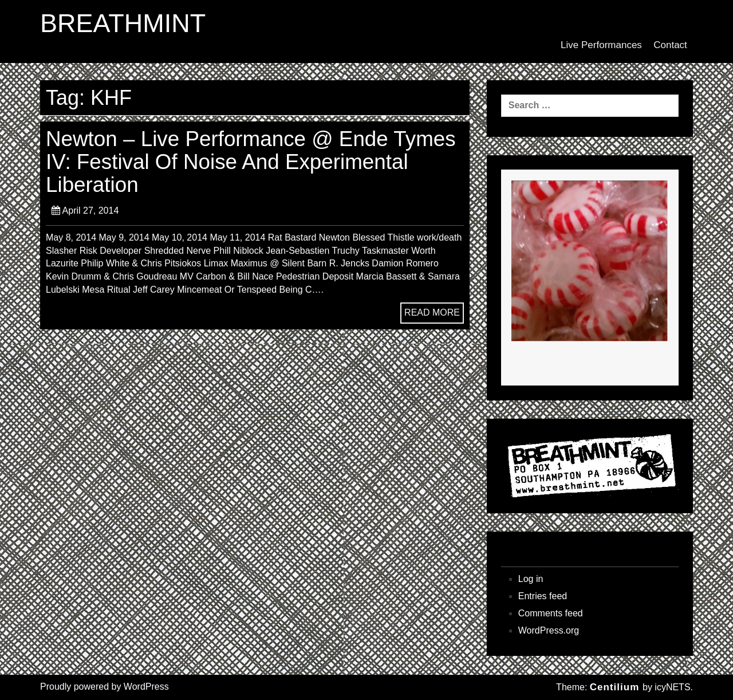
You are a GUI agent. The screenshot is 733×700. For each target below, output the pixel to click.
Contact (670, 45)
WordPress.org (549, 630)
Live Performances (601, 45)
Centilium (614, 687)
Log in (531, 579)
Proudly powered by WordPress (105, 687)
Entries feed (543, 596)
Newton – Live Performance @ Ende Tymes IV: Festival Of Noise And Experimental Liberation (251, 162)
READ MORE (432, 312)
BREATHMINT (123, 23)
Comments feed (551, 613)
